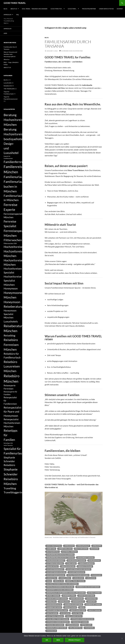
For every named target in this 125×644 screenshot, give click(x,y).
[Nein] (122, 638)
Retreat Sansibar (94, 593)
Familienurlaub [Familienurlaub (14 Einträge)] (14, 177)
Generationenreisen (86, 563)
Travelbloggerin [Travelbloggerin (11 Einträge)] (13, 492)
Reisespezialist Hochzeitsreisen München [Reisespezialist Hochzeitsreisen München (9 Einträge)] (12, 423)
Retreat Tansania (53, 596)
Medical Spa (59, 581)
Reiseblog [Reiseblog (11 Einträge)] (9, 335)
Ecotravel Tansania (70, 552)
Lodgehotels (52, 578)
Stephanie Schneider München (83, 619)
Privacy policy (75, 640)
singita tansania (95, 610)
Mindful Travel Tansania (76, 581)
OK (47, 640)
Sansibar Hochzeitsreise (73, 604)
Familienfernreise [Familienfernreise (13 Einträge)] (15, 162)
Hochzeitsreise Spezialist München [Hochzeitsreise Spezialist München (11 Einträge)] (13, 281)
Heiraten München (68, 566)
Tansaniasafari (72, 625)
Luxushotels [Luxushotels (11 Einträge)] (11, 321)
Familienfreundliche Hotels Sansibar (60, 555)
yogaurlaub (51, 631)
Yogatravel (89, 628)
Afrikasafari (69, 546)
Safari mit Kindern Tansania (57, 599)
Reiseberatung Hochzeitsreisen (88, 587)
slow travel (78, 613)
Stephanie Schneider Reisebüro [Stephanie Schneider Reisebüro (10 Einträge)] (9, 461)
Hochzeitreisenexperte (55, 569)
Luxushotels (8, 83)
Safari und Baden (77, 599)
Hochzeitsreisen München (56, 572)
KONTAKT (120, 9)
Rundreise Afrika (69, 596)
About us (7, 59)
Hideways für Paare (85, 566)
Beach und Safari (81, 549)
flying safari (71, 563)
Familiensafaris (94, 560)
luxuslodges (78, 578)
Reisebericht (8, 86)
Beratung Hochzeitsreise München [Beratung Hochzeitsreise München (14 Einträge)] (14, 120)
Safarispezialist (78, 601)
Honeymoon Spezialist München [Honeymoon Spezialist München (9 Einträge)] (10, 314)
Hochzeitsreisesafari (77, 572)
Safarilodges (64, 601)
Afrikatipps (97, 546)
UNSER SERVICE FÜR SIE (106, 9)
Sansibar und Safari (54, 607)
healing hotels (52, 566)
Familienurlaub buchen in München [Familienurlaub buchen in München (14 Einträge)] (14, 186)
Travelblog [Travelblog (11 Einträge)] (10, 488)
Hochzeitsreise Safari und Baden (79, 569)
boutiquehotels (53, 552)
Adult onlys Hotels (54, 546)
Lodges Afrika (65, 578)
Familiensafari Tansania (77, 560)
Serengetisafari (70, 607)
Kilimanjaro (97, 575)
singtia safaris (52, 613)
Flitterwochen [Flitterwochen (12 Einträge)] (13, 240)
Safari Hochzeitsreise (86, 596)
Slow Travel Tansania (55, 616)
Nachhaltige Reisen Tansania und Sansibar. (62, 584)
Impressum (8, 15)
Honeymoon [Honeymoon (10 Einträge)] (11, 288)
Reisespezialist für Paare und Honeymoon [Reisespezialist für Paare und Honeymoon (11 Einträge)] (13, 412)
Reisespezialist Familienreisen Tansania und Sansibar (66, 593)
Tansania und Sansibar (55, 625)
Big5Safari (95, 549)
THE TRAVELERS (9, 89)
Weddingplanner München (57, 628)
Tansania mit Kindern (80, 622)
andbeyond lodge (65, 549)
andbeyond (51, 549)
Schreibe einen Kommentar (72, 51)
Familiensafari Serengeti (56, 560)
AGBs (5, 33)
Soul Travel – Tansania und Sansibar (35, 9)
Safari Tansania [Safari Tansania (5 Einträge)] (8, 445)
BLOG (5, 9)
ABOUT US (14, 9)
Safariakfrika (91, 599)
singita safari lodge (78, 610)
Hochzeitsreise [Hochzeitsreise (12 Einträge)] (13, 247)
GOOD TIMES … (72, 9)
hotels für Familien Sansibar (78, 575)
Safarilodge (51, 601)
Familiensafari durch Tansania (68, 44)
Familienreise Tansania (86, 558)
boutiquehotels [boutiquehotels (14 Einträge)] (14, 139)
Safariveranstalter (54, 604)
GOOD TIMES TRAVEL (15, 3)
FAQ (18, 15)
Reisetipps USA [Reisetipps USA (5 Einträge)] (8, 443)
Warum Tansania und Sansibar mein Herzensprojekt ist (10, 54)
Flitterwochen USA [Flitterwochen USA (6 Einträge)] (10, 243)
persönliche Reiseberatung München (60, 587)
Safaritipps (92, 601)
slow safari (65, 613)
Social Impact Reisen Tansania (58, 619)
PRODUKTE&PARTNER (89, 9)
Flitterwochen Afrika (55, 563)
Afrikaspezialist (83, 546)
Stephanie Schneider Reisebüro (58, 622)
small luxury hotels (74, 616)
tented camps (86, 625)
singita (82, 607)
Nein (58, 640)
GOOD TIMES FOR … (57, 9)
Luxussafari (91, 578)
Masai (49, 581)
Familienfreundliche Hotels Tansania (60, 558)
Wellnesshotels (76, 628)
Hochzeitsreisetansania (56, 575)
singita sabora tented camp (57, 610)
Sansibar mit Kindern (93, 604)
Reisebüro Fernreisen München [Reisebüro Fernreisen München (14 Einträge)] (11, 345)
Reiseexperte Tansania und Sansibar (60, 590)
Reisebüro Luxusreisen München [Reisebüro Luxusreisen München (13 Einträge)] (12, 366)
